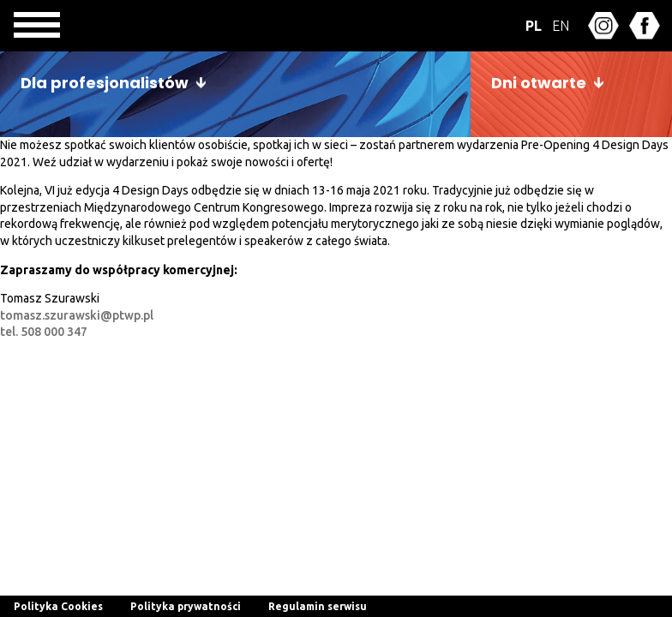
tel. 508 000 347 (44, 332)
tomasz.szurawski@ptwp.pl (77, 315)
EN (561, 26)
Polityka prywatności (186, 606)
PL (534, 26)
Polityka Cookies (58, 606)
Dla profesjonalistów (105, 83)
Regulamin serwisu (318, 606)
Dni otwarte (539, 83)
